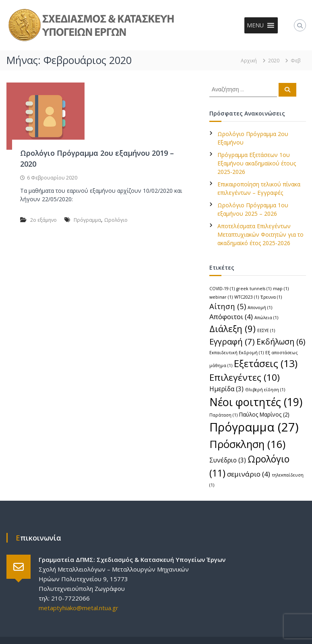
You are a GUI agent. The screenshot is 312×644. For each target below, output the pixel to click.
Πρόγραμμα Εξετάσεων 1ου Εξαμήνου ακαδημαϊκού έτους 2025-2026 (257, 163)
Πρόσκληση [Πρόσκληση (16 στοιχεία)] (247, 444)
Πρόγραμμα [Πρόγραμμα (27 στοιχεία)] (254, 427)
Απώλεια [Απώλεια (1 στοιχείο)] (266, 318)
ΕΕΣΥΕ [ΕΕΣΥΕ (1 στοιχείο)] (266, 330)
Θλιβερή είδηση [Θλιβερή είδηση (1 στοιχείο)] (265, 390)
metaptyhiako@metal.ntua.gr (79, 608)
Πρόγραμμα (87, 220)
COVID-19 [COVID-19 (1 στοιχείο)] (222, 289)
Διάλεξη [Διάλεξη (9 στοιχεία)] (232, 328)
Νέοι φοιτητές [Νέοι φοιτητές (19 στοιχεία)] (256, 402)
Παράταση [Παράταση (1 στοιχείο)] (223, 415)
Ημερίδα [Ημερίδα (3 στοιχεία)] (226, 389)
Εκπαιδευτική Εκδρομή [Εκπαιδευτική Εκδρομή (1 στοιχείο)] (237, 353)
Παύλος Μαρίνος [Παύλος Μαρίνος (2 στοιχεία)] (264, 414)
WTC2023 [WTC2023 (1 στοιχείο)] (247, 297)
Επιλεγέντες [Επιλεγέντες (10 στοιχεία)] (245, 377)
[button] (255, 25)
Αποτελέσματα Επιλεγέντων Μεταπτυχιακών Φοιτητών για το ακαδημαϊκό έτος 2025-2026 (260, 234)
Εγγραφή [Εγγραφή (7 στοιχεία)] (232, 341)
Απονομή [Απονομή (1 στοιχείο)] (260, 308)
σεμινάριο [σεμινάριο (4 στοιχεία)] (249, 474)
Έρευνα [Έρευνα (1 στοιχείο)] (271, 297)
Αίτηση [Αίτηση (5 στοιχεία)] (228, 306)
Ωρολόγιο (116, 220)
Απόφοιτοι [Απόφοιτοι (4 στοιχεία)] (231, 317)
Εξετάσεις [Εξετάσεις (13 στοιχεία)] (266, 363)
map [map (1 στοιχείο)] (281, 289)
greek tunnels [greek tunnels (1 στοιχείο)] (254, 289)
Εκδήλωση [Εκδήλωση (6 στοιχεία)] (281, 342)
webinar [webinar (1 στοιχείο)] (221, 297)
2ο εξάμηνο (43, 220)
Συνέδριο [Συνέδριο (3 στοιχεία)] (228, 460)
